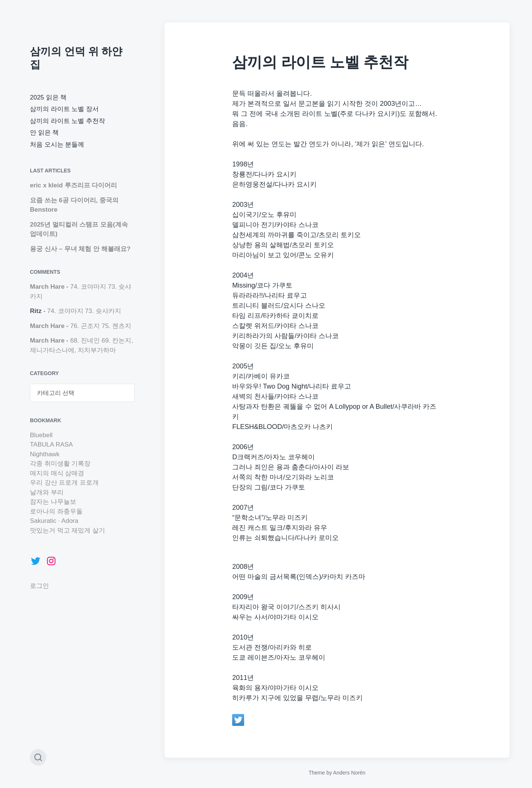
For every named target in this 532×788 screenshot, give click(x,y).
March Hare (47, 287)
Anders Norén (349, 773)
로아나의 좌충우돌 (56, 511)
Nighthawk (45, 454)
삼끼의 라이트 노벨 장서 (64, 109)
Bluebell (41, 435)
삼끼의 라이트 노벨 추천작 (67, 121)
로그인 (39, 586)
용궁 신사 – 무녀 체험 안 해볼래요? (80, 249)
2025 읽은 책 (48, 97)
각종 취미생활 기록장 (60, 464)
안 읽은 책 (44, 133)
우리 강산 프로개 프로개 (64, 483)
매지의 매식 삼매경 (57, 473)
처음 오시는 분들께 (57, 145)
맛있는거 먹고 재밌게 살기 (67, 531)
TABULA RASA (51, 444)
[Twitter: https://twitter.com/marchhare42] (36, 561)
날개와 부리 (47, 492)
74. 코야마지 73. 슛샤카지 (84, 311)
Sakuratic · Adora (54, 521)
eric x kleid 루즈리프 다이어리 (73, 185)
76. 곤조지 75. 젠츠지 (101, 326)
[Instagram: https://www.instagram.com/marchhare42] (51, 561)
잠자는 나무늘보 (53, 502)
